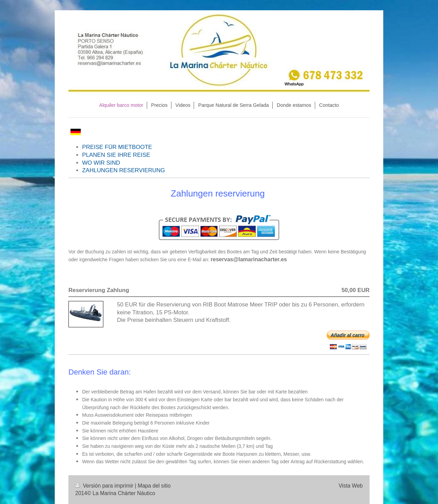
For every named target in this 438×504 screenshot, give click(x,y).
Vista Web (351, 486)
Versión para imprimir (105, 486)
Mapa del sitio (154, 486)
